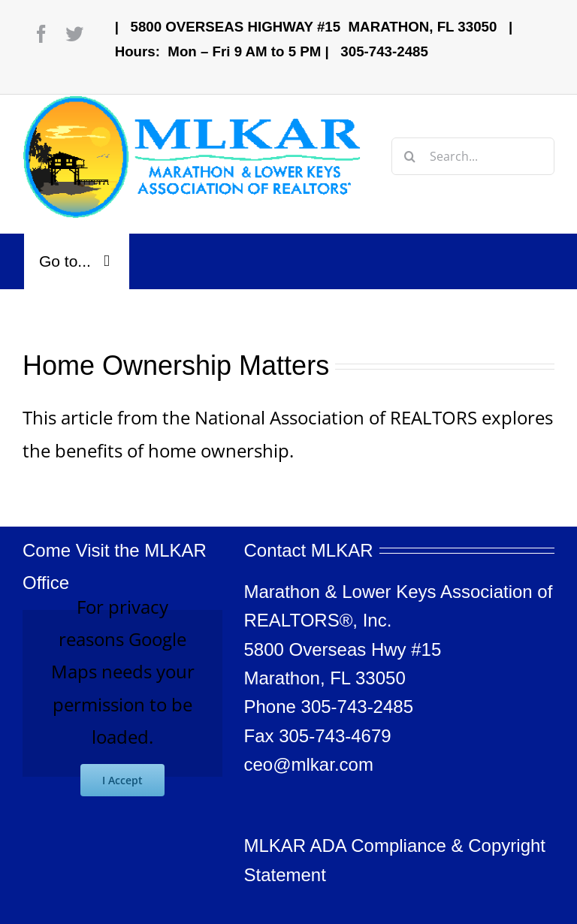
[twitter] (74, 34)
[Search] (410, 156)
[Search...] (473, 156)
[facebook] (41, 34)
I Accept (122, 780)
